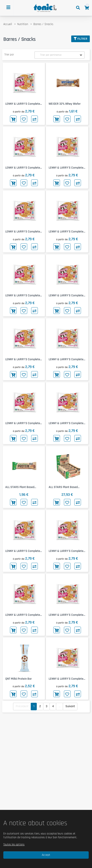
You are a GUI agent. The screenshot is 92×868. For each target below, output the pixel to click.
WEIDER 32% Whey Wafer (65, 104)
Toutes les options (14, 844)
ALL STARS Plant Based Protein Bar (20, 487)
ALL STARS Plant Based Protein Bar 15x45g (63, 487)
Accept (46, 855)
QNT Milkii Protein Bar (19, 679)
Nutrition (23, 24)
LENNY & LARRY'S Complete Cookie (23, 104)
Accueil (8, 24)
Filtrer (80, 39)
